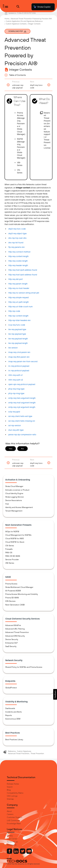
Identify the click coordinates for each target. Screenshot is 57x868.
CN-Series (10, 546)
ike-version (13, 348)
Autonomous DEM (13, 719)
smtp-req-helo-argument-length (22, 398)
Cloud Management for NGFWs (18, 535)
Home (7, 19)
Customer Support (15, 817)
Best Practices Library (14, 740)
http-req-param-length (18, 284)
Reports (9, 715)
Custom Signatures (24, 751)
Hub (7, 504)
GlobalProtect (11, 688)
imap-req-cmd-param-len (19, 352)
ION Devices (10, 601)
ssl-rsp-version (15, 425)
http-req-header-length (18, 265)
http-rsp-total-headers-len (19, 320)
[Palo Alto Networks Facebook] (10, 853)
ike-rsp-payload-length (18, 343)
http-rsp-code (14, 311)
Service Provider (12, 560)
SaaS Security (11, 646)
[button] (55, 694)
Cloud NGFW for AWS (15, 539)
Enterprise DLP (11, 643)
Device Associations (14, 500)
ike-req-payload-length (18, 339)
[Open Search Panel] (18, 7)
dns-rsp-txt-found (16, 243)
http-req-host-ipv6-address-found (23, 275)
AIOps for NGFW (12, 532)
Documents (12, 845)
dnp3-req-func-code (17, 229)
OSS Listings (12, 796)
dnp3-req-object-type (17, 233)
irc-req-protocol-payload (19, 366)
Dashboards (10, 708)
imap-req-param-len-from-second (23, 361)
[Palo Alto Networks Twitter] (23, 853)
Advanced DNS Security (15, 636)
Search (10, 787)
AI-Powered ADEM (13, 591)
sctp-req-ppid (14, 412)
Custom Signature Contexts (16, 24)
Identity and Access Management (19, 507)
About (9, 811)
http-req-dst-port (16, 279)
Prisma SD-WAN (12, 598)
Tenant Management (14, 511)
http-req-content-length (18, 256)
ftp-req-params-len (16, 247)
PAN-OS (9, 553)
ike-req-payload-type (17, 329)
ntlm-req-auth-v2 (16, 380)
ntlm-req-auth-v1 (15, 375)
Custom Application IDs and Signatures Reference (24, 21)
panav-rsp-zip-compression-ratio (22, 435)
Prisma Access (11, 584)
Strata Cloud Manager (14, 486)
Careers (10, 814)
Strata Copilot (42, 7)
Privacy (10, 836)
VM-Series (10, 563)
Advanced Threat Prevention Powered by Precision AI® (31, 19)
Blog (9, 790)
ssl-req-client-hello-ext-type (20, 416)
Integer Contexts (34, 24)
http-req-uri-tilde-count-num (21, 307)
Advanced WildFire (13, 625)
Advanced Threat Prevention (17, 632)
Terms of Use (12, 842)
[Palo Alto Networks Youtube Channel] (29, 853)
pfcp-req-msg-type (16, 389)
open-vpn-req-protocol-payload (22, 384)
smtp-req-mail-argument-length (22, 403)
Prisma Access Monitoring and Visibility (22, 594)
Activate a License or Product (17, 490)
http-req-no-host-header (19, 288)
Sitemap (10, 799)
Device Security (12, 639)
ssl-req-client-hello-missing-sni (22, 421)
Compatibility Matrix (15, 793)
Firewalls (9, 549)
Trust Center (12, 839)
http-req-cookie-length (18, 261)
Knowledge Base (14, 824)
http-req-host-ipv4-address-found (23, 270)
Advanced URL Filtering (15, 629)
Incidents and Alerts (14, 712)
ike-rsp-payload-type (17, 334)
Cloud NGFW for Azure (15, 542)
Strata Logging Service (15, 497)
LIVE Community (14, 821)
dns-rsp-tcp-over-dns (17, 238)
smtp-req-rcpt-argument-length (22, 407)
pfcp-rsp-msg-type (16, 393)
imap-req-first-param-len (19, 357)
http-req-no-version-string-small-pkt (24, 293)
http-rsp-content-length (18, 316)
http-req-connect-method (19, 252)
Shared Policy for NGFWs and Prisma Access (24, 667)
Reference (12, 751)
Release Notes (13, 784)
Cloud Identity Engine (14, 493)
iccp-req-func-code (17, 325)
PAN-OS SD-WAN (13, 556)
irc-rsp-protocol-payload (19, 371)
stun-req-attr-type (16, 430)
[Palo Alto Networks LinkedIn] (16, 853)
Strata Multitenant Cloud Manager (19, 587)
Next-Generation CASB (15, 605)
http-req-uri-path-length (19, 302)
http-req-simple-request (19, 297)
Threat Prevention (37, 753)
